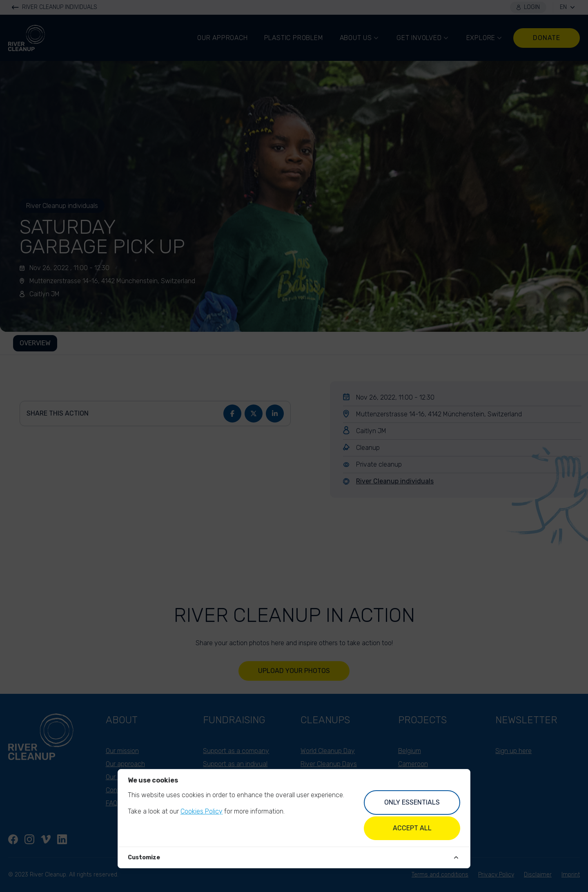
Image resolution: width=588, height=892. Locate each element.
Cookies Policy (202, 811)
